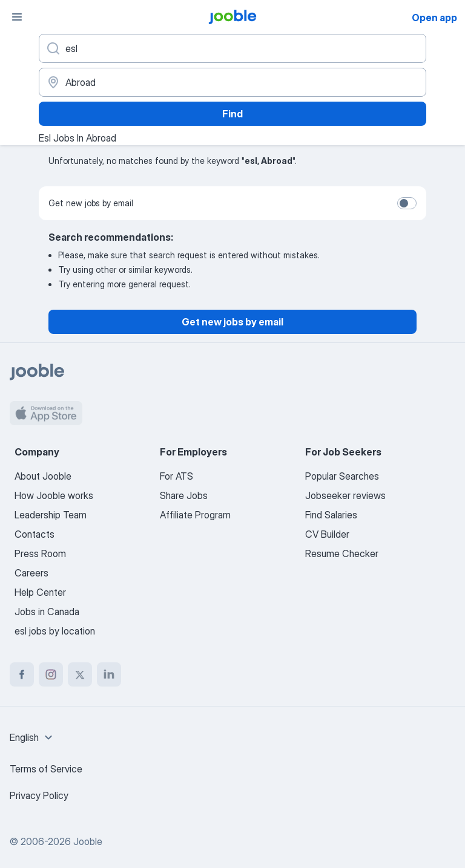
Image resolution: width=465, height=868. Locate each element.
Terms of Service (46, 769)
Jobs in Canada (47, 612)
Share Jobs (184, 495)
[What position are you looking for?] (232, 48)
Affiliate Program (195, 515)
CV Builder (327, 534)
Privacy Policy (39, 795)
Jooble (88, 841)
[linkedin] (109, 674)
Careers (31, 573)
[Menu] (17, 17)
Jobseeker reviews (345, 495)
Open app (434, 18)
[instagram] (51, 674)
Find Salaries (331, 515)
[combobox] (33, 737)
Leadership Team (51, 515)
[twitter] (80, 674)
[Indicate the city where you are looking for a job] (232, 82)
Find (232, 114)
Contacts (35, 534)
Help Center (40, 592)
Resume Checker (342, 553)
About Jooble (43, 476)
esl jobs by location (55, 631)
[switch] (407, 203)
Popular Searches (342, 476)
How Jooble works (54, 495)
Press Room (40, 553)
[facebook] (22, 674)
